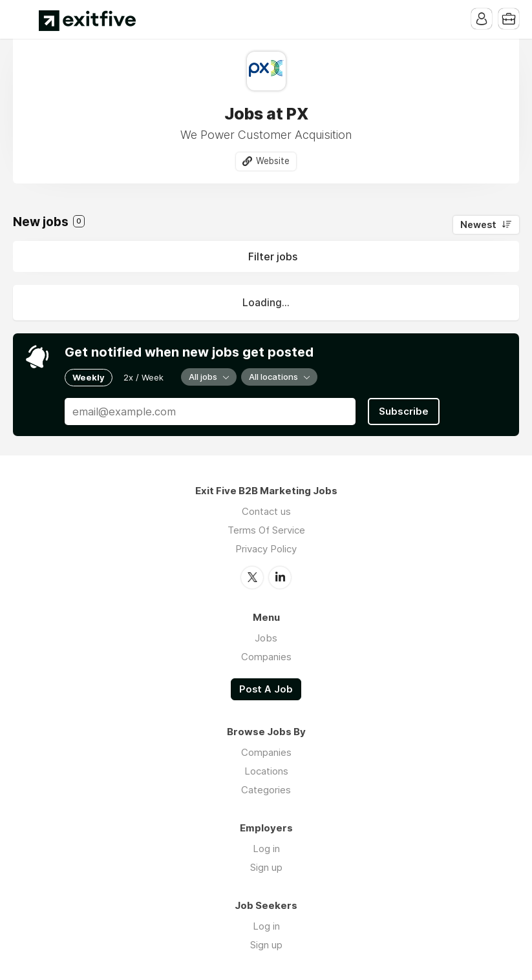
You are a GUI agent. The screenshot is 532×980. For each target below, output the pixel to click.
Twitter (252, 578)
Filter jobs (273, 256)
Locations (266, 771)
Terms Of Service (266, 530)
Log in (266, 849)
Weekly (89, 377)
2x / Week (144, 377)
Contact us (266, 511)
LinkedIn (280, 578)
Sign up (266, 867)
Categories (266, 790)
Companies (266, 657)
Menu (23, 19)
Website (273, 161)
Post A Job (266, 689)
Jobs (266, 638)
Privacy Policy (266, 549)
